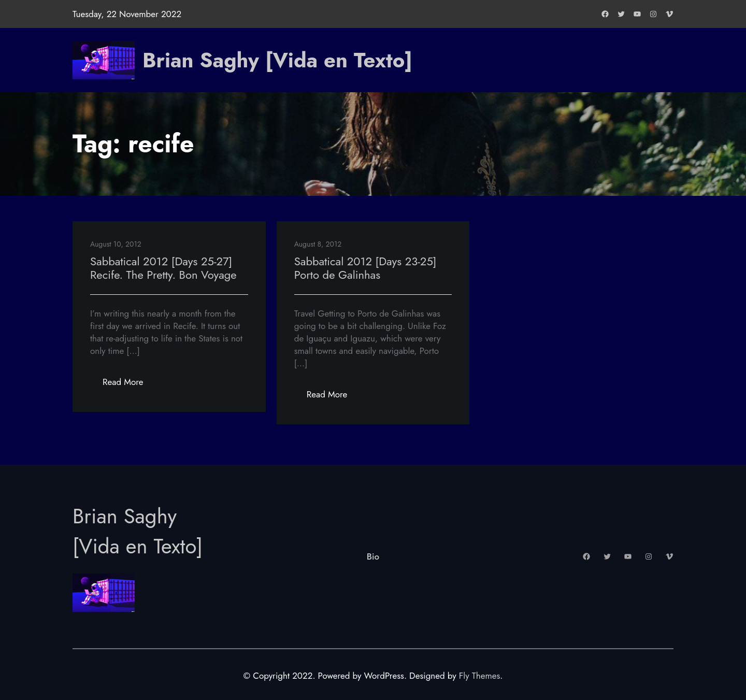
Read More (129, 385)
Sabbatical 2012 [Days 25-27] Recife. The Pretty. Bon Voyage (163, 268)
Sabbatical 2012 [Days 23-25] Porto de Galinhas (365, 268)
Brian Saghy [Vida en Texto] (277, 60)
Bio (373, 556)
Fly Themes (479, 676)
